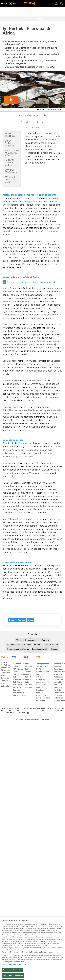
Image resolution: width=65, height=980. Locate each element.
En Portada (10, 41)
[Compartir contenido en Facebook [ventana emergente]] (22, 121)
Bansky (55, 649)
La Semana (44, 640)
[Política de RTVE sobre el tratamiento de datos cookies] (18, 711)
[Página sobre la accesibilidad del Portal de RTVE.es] (35, 708)
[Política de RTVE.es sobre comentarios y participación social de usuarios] (59, 710)
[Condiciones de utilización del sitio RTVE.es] (3, 710)
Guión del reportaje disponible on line (23, 67)
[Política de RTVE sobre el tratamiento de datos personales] (10, 711)
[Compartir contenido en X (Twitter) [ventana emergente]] (27, 121)
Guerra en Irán (52, 645)
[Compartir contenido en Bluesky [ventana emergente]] (32, 121)
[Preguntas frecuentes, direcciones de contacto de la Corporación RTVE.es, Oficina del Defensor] (50, 708)
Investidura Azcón (40, 649)
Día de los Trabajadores (26, 640)
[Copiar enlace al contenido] (43, 121)
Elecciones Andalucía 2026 (19, 645)
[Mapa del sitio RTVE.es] (43, 710)
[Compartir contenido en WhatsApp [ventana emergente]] (38, 121)
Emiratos (38, 645)
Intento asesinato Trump (18, 649)
